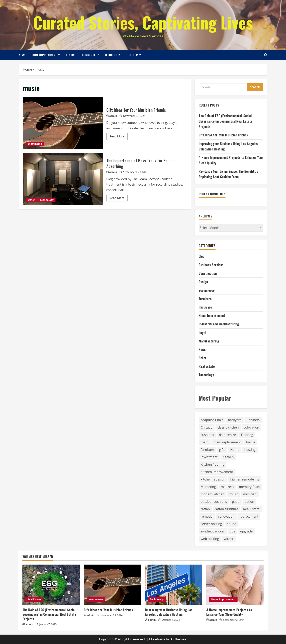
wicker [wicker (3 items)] (229, 539)
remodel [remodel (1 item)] (207, 516)
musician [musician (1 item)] (250, 494)
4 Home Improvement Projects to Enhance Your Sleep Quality (229, 612)
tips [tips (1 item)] (232, 531)
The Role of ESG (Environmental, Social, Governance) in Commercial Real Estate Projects (226, 121)
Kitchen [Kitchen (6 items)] (228, 457)
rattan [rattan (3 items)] (205, 509)
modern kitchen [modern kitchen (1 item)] (212, 494)
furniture (205, 299)
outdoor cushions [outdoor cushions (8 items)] (214, 502)
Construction (208, 273)
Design (70, 55)
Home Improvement (44, 55)
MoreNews (157, 639)
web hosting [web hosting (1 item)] (210, 539)
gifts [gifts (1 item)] (222, 450)
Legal (202, 333)
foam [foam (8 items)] (205, 442)
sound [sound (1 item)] (232, 524)
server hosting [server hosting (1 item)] (211, 524)
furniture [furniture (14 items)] (207, 450)
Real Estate (207, 366)
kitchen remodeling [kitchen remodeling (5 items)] (245, 479)
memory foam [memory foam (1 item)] (250, 487)
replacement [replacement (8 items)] (249, 516)
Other (134, 55)
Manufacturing (209, 341)
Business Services (211, 265)
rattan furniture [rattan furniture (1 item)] (227, 509)
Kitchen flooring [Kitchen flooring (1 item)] (212, 464)
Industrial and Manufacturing (219, 324)
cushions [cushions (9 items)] (207, 435)
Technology (112, 55)
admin (113, 116)
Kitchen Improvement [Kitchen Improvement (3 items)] (217, 472)
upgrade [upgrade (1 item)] (246, 531)
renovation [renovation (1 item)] (226, 516)
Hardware (205, 307)
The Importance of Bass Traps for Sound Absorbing (63, 179)
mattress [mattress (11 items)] (227, 487)
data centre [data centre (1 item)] (227, 435)
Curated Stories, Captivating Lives (143, 22)
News (22, 55)
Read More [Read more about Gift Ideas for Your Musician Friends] (119, 137)
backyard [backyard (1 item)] (235, 420)
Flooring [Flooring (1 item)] (247, 435)
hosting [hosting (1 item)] (250, 450)
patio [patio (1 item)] (236, 502)
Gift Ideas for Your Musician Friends (63, 123)
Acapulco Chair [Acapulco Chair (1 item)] (212, 420)
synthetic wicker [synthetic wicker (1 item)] (213, 531)
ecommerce (88, 55)
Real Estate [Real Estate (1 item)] (251, 509)
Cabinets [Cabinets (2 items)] (253, 420)
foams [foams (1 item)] (251, 442)
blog (202, 256)
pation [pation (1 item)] (249, 502)
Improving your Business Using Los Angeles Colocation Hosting (169, 612)
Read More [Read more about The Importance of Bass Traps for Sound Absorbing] (119, 199)
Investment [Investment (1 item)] (209, 457)
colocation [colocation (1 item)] (251, 427)
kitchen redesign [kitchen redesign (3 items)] (213, 479)
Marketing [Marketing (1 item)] (208, 487)
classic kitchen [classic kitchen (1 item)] (228, 427)
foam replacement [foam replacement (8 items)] (227, 442)
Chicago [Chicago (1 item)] (207, 427)
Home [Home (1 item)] (235, 450)
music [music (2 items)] (234, 494)
